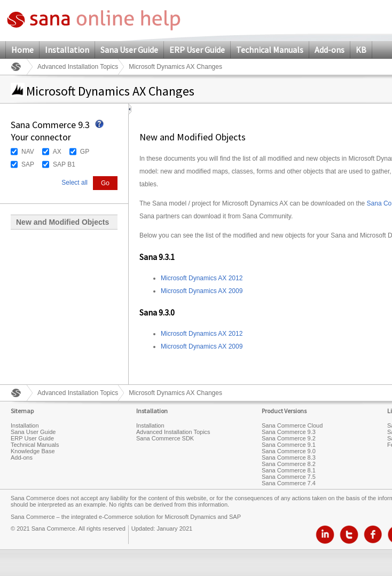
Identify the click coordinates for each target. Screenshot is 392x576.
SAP (28, 164)
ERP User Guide (197, 50)
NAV (28, 152)
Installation (67, 50)
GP (85, 152)
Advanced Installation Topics (78, 67)
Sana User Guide (129, 50)
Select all (75, 183)
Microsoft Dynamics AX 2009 (202, 291)
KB (361, 50)
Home (22, 50)
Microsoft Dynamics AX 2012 (202, 278)
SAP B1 (64, 164)
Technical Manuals (270, 50)
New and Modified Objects (62, 222)
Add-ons (330, 50)
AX (57, 152)
